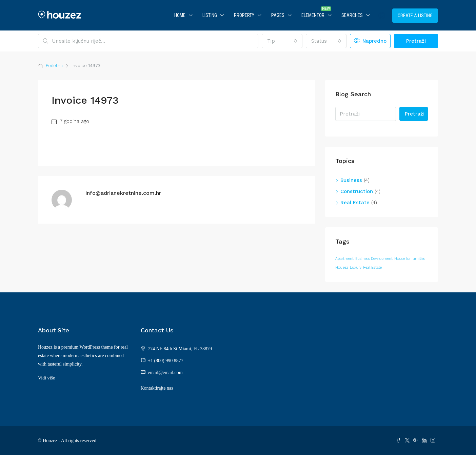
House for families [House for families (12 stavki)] (410, 259)
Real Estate (355, 203)
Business (351, 180)
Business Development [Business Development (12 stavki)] (374, 259)
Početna (54, 66)
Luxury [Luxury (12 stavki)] (356, 267)
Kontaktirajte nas (157, 388)
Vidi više (46, 378)
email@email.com (165, 373)
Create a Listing (415, 16)
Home (180, 15)
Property (244, 15)
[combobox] (282, 41)
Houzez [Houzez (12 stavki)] (342, 267)
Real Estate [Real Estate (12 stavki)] (372, 267)
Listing (210, 15)
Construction (357, 191)
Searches (352, 15)
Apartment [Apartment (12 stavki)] (344, 259)
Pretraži (416, 41)
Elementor (313, 15)
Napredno (370, 41)
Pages (278, 15)
